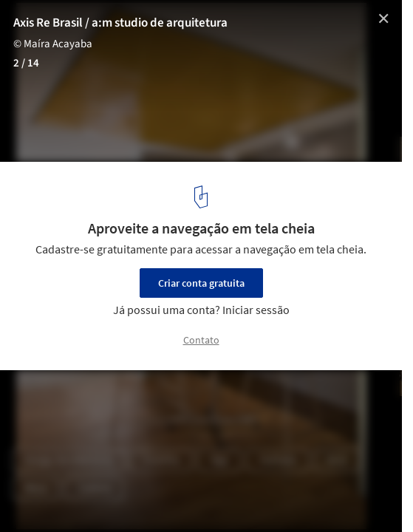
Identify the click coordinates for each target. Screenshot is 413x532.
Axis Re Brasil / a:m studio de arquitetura (120, 23)
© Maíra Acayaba (53, 44)
